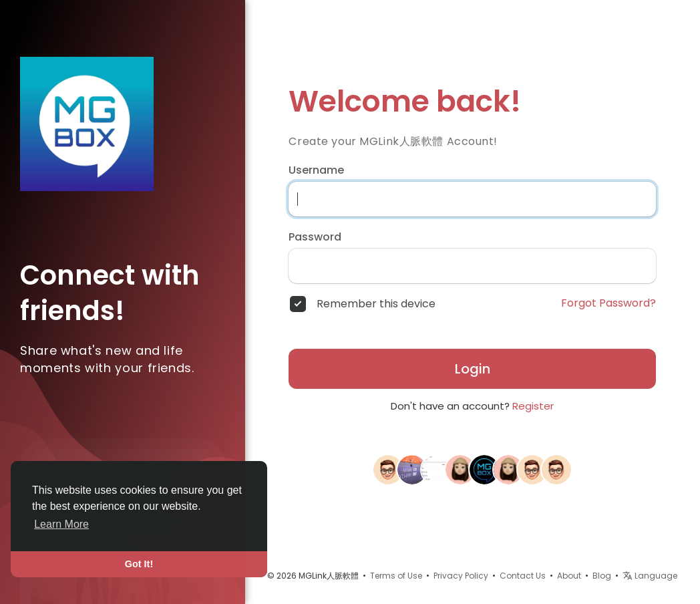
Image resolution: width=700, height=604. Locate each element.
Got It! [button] (139, 564)
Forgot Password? (608, 303)
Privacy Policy (461, 576)
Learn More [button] (61, 524)
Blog (602, 576)
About (569, 576)
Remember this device (376, 304)
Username (316, 170)
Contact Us (523, 576)
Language (650, 576)
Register (533, 406)
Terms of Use (396, 576)
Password (315, 237)
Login (473, 369)
